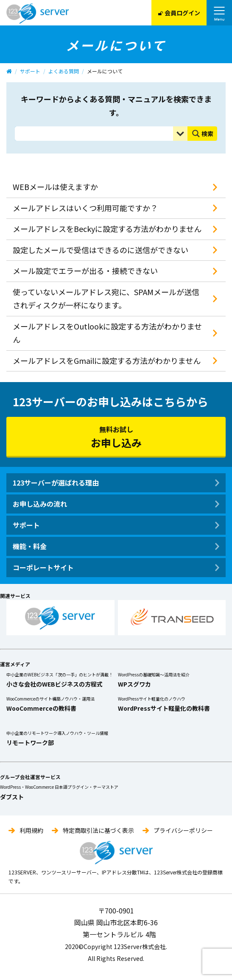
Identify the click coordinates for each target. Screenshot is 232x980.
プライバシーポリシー (183, 830)
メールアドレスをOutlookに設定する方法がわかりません (107, 333)
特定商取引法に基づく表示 (98, 830)
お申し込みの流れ (40, 504)
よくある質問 (64, 71)
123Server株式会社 (38, 14)
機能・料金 (30, 546)
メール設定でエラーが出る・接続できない (85, 271)
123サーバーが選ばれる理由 (56, 483)
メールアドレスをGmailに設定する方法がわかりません (107, 360)
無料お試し (116, 437)
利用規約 (31, 830)
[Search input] (96, 134)
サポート (30, 71)
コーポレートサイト (43, 567)
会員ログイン (179, 13)
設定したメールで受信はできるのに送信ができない (101, 250)
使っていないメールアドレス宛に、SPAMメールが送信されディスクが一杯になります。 (106, 299)
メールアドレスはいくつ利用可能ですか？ (85, 208)
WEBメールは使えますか (55, 187)
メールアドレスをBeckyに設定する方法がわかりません (107, 229)
